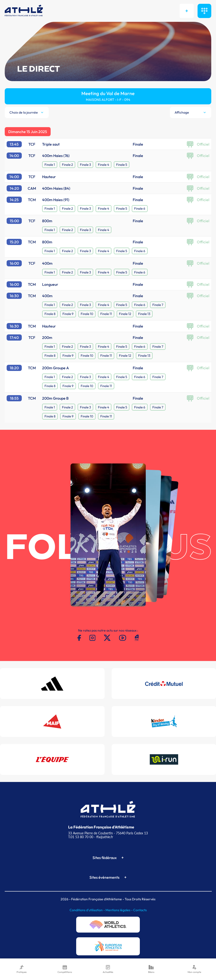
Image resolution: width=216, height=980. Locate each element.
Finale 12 (125, 314)
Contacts (140, 910)
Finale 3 (85, 165)
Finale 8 (50, 314)
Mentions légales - (119, 910)
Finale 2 (67, 165)
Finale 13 (144, 314)
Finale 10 (87, 314)
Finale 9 (68, 314)
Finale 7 (158, 305)
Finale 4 (104, 165)
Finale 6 (140, 208)
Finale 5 (122, 165)
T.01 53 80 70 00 (81, 837)
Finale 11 (106, 314)
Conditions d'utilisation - (88, 910)
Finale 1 (50, 165)
